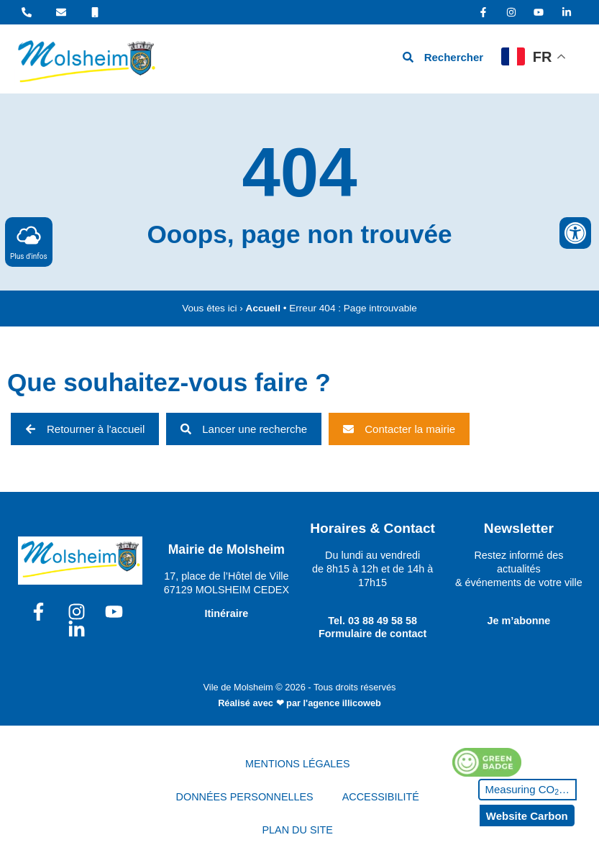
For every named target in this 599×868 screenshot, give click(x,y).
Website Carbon (527, 816)
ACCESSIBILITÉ (381, 797)
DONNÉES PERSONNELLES (245, 797)
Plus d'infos (29, 241)
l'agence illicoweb (342, 703)
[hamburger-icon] (361, 59)
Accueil (263, 308)
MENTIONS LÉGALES (298, 764)
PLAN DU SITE (298, 830)
